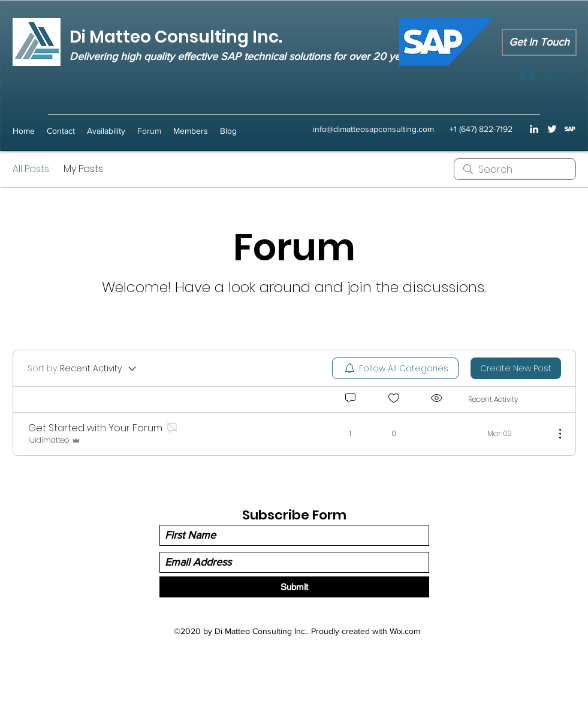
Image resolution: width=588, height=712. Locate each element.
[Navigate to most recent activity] (507, 434)
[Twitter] (552, 129)
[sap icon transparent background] (570, 129)
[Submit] (294, 587)
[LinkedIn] (534, 129)
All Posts (31, 169)
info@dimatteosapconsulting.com (373, 129)
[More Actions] (554, 434)
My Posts (83, 169)
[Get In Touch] (539, 42)
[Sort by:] (83, 368)
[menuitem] (395, 368)
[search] (515, 169)
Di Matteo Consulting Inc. (176, 37)
